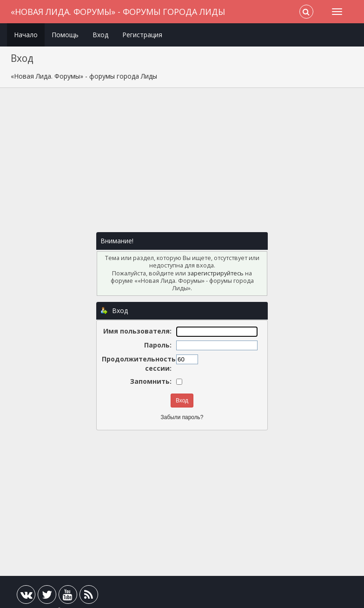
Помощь (65, 35)
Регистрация (142, 35)
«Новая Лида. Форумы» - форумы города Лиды (118, 12)
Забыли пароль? (182, 417)
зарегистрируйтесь (215, 273)
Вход (100, 35)
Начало (26, 35)
